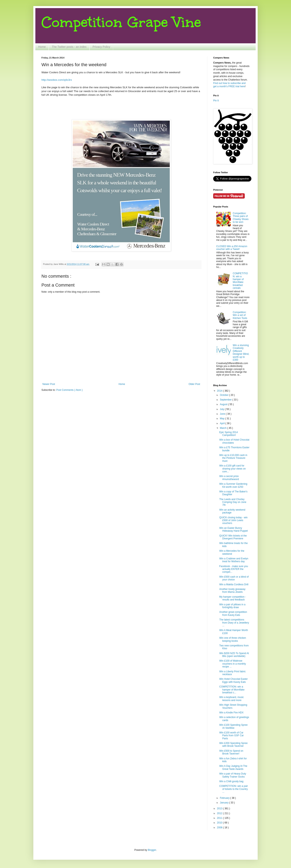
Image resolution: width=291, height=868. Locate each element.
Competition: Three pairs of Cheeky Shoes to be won (241, 218)
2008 (220, 828)
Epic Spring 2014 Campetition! (228, 434)
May (222, 419)
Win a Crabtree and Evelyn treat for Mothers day (234, 560)
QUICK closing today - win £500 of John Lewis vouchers (233, 520)
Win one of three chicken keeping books (233, 639)
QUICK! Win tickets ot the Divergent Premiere (233, 537)
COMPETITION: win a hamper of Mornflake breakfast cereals (240, 281)
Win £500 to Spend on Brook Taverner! (231, 752)
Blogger (152, 850)
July (222, 409)
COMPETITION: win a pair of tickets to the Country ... (234, 789)
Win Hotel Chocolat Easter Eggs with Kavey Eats (234, 680)
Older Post (194, 384)
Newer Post (49, 384)
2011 (220, 818)
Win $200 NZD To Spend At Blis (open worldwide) (234, 655)
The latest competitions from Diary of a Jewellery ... (234, 623)
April (223, 423)
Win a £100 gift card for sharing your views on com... (232, 469)
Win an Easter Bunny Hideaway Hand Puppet (234, 529)
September (226, 400)
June (223, 414)
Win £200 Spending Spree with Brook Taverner (233, 745)
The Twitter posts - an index (69, 47)
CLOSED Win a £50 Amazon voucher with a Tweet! (232, 248)
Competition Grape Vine (121, 22)
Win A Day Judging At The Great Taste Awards (233, 767)
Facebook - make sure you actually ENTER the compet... (234, 569)
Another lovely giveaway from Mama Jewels (232, 591)
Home (42, 47)
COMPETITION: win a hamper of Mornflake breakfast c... (232, 690)
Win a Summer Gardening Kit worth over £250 (233, 485)
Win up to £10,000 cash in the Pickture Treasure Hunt (233, 458)
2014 (220, 391)
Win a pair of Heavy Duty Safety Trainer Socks (233, 775)
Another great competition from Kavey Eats (233, 613)
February (225, 798)
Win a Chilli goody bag (231, 781)
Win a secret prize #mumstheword (229, 478)
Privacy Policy (101, 47)
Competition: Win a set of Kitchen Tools (240, 315)
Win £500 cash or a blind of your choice (234, 578)
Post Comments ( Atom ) (69, 390)
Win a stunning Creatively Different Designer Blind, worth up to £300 (241, 353)
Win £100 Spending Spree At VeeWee (233, 726)
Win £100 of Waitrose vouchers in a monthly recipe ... (233, 664)
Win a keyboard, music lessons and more (231, 699)
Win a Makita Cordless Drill (234, 584)
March (224, 428)
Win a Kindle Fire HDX (231, 713)
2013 (220, 809)
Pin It (216, 101)
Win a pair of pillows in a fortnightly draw (232, 606)
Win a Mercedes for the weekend (232, 552)
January (225, 803)
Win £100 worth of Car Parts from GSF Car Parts (231, 736)
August (224, 404)
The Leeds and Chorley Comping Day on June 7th (233, 502)
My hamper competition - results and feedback (233, 598)
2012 (220, 813)
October (225, 395)
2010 (220, 823)
